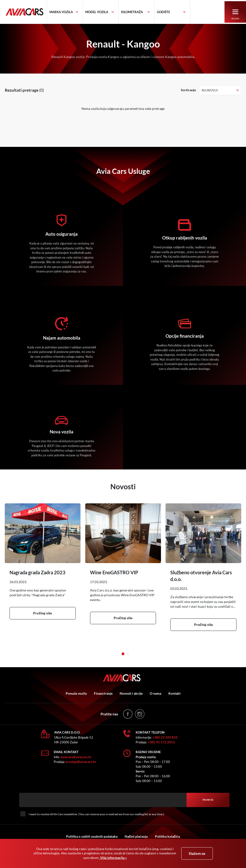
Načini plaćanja (136, 836)
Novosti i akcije (131, 693)
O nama (155, 693)
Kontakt (174, 693)
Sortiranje (188, 90)
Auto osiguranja (62, 234)
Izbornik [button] (235, 15)
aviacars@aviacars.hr (76, 757)
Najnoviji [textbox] (210, 90)
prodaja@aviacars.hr (81, 762)
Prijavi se (208, 800)
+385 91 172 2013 (161, 742)
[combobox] (71, 12)
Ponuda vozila (76, 693)
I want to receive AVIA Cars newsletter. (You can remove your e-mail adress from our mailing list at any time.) (96, 814)
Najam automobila (62, 338)
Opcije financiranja (184, 336)
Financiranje (103, 693)
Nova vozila (62, 432)
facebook (128, 714)
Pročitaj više (43, 613)
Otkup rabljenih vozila (184, 238)
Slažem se (197, 853)
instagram (140, 714)
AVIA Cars (29, 12)
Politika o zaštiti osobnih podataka (92, 836)
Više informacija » (113, 858)
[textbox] (67, 12)
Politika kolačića (168, 836)
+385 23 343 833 (165, 737)
